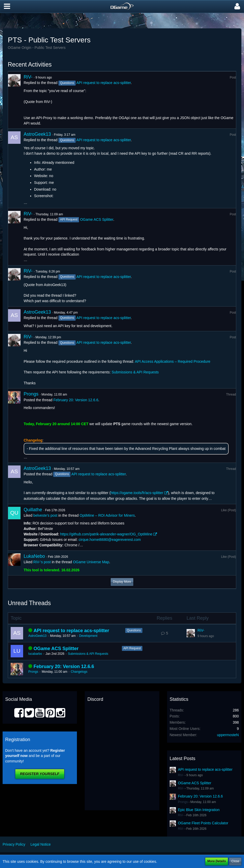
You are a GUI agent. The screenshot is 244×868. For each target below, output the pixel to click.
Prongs (31, 394)
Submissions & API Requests (135, 372)
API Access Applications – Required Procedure (173, 361)
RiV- (28, 77)
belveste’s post (45, 515)
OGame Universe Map (91, 562)
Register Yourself (40, 774)
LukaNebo (34, 556)
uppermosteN (228, 735)
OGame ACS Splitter (97, 219)
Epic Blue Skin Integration (199, 810)
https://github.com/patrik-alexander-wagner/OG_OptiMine (106, 534)
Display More (122, 582)
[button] (7, 7)
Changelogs (79, 672)
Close (235, 861)
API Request (132, 648)
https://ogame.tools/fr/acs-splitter (137, 493)
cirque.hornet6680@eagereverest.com (110, 540)
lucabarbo (35, 654)
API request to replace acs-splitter (104, 83)
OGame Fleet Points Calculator (203, 823)
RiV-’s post (42, 562)
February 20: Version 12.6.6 (76, 400)
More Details (217, 861)
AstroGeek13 (37, 134)
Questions (134, 630)
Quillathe (33, 510)
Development (88, 636)
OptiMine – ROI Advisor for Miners (107, 515)
